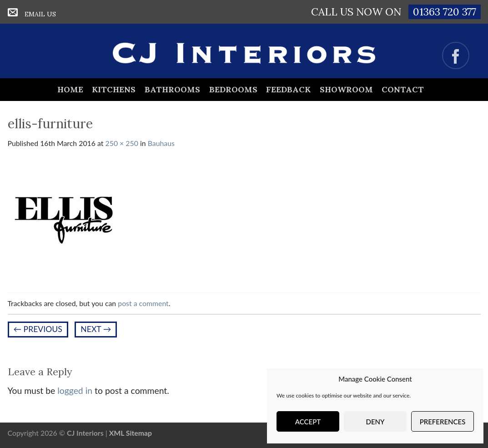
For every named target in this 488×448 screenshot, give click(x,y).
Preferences (443, 422)
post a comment (143, 303)
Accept (308, 422)
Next (96, 329)
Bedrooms (233, 89)
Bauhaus (161, 143)
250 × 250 (122, 143)
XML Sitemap (131, 433)
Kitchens (114, 89)
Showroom (346, 89)
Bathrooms (172, 89)
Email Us (40, 14)
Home (70, 89)
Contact (403, 89)
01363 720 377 (445, 12)
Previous (38, 329)
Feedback (288, 89)
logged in (75, 390)
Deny (375, 422)
